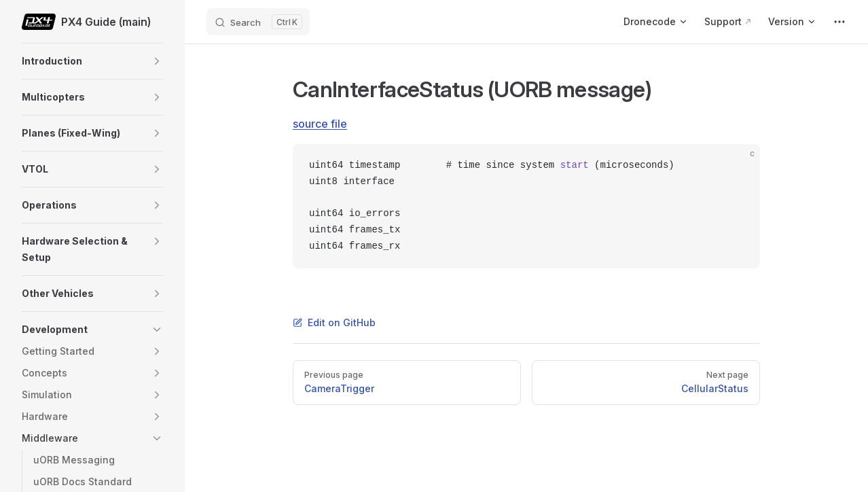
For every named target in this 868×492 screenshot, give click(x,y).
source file (320, 124)
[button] (157, 61)
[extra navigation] (839, 22)
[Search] (258, 22)
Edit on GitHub (334, 322)
